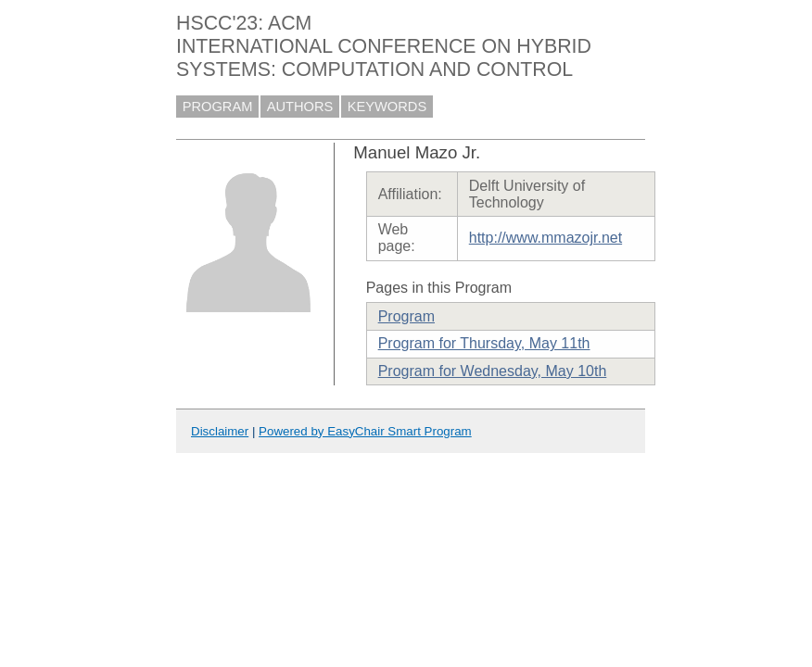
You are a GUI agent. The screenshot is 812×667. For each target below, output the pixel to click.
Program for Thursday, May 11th (484, 343)
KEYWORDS (387, 107)
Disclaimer (220, 431)
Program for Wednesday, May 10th (493, 371)
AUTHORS (300, 107)
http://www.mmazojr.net (546, 238)
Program (406, 316)
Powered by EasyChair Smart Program (365, 431)
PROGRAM (218, 107)
